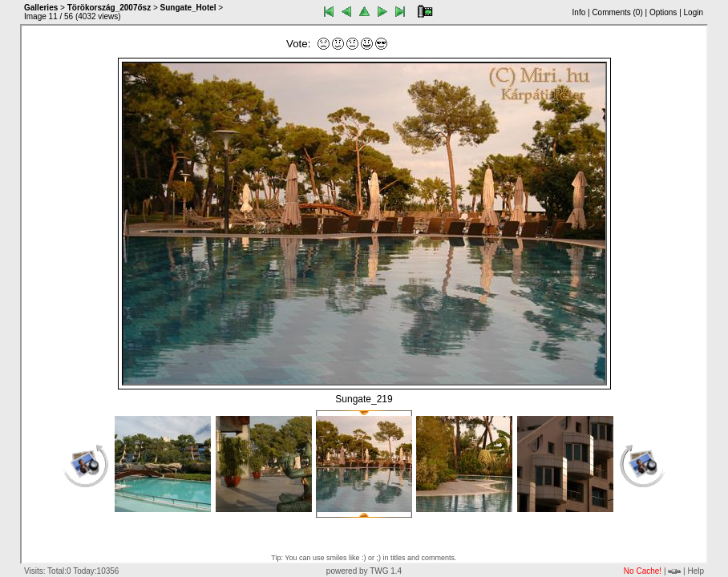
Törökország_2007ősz (109, 8)
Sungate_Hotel (188, 8)
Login (694, 12)
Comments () (617, 12)
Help (696, 571)
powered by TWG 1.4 (364, 571)
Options (663, 12)
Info (579, 12)
